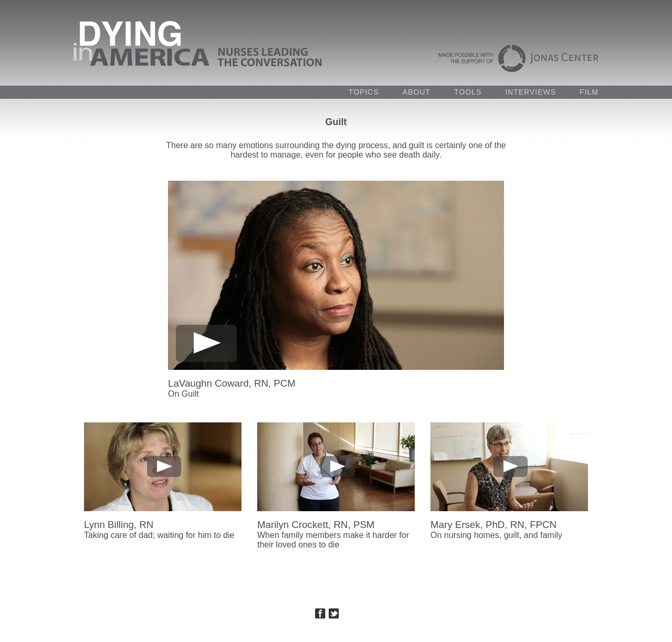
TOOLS (468, 92)
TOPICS (364, 92)
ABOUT (417, 92)
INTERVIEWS (531, 92)
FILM (589, 92)
